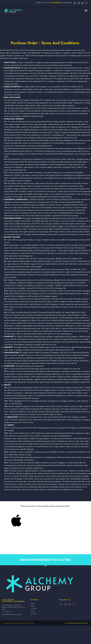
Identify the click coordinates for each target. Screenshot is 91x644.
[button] (86, 11)
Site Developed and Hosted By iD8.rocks (76, 623)
